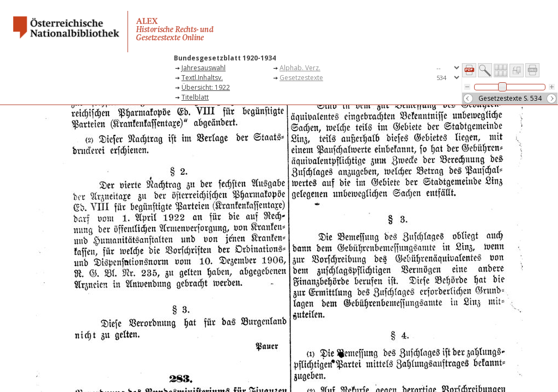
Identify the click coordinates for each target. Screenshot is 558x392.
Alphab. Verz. (300, 68)
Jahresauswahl (204, 68)
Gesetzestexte (301, 78)
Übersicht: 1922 (206, 87)
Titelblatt (195, 97)
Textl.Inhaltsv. (202, 78)
